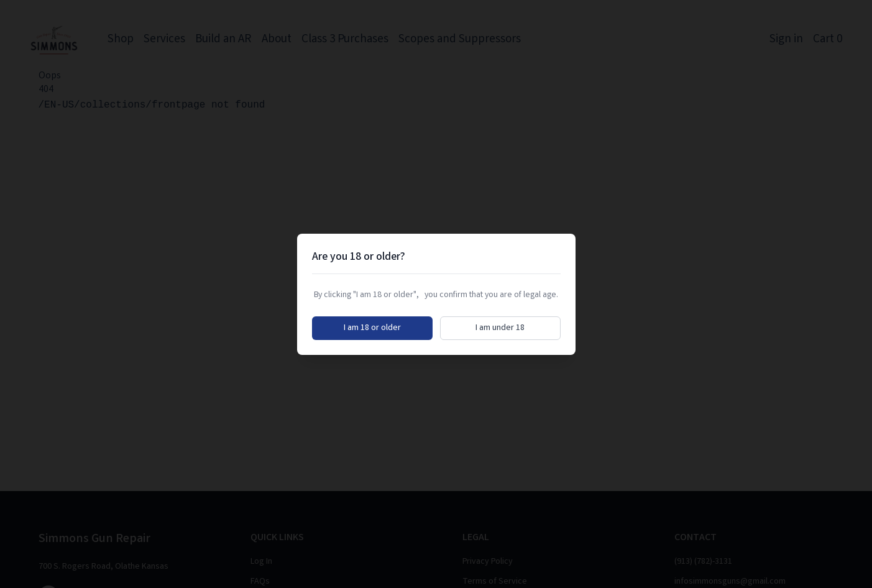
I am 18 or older (372, 328)
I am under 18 (500, 328)
